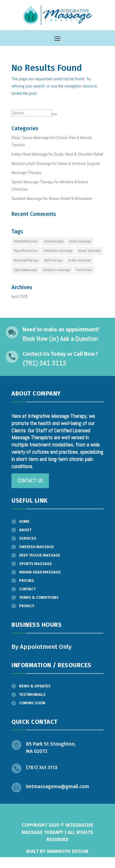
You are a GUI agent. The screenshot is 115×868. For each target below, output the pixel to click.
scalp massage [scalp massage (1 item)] (80, 260)
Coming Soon (32, 703)
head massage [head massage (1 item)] (80, 241)
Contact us (30, 481)
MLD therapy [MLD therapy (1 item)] (53, 260)
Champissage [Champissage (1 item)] (54, 241)
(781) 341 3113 (42, 767)
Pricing (27, 581)
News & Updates (35, 686)
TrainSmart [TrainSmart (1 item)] (84, 270)
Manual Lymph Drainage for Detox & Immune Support (56, 163)
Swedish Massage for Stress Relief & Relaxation (52, 198)
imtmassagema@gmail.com (57, 786)
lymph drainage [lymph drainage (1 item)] (89, 251)
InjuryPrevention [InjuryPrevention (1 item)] (26, 251)
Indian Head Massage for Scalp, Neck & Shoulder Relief (57, 154)
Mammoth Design (68, 851)
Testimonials (32, 694)
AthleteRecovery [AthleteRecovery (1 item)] (26, 241)
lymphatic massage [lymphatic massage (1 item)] (58, 251)
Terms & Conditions (39, 597)
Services (28, 538)
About (25, 530)
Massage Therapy (26, 172)
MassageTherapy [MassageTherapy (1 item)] (26, 260)
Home (24, 521)
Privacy (27, 606)
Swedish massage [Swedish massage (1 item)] (56, 270)
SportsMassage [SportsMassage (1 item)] (26, 270)
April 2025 (20, 296)
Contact (27, 589)
